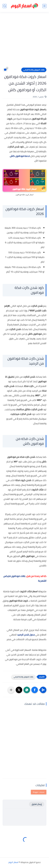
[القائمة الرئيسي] (44, 6)
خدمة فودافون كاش (20, 156)
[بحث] (5, 6)
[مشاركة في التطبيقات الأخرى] (11, 690)
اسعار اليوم (13, 862)
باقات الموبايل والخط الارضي (34, 70)
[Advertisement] (24, 41)
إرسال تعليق (37, 804)
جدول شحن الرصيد (26, 635)
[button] (35, 690)
